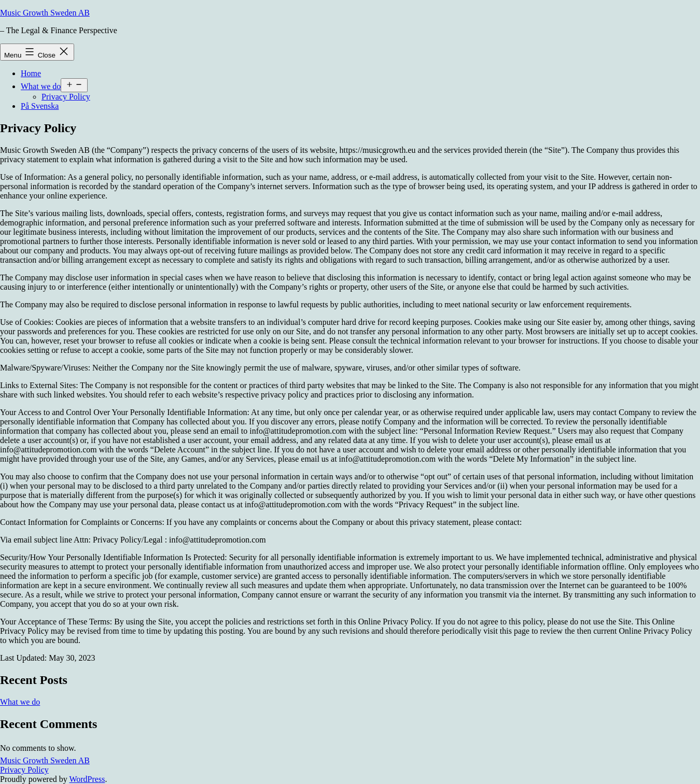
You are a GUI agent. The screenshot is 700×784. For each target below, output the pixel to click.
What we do (41, 86)
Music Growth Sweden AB (45, 13)
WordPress (87, 779)
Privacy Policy (66, 97)
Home (31, 73)
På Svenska (40, 106)
